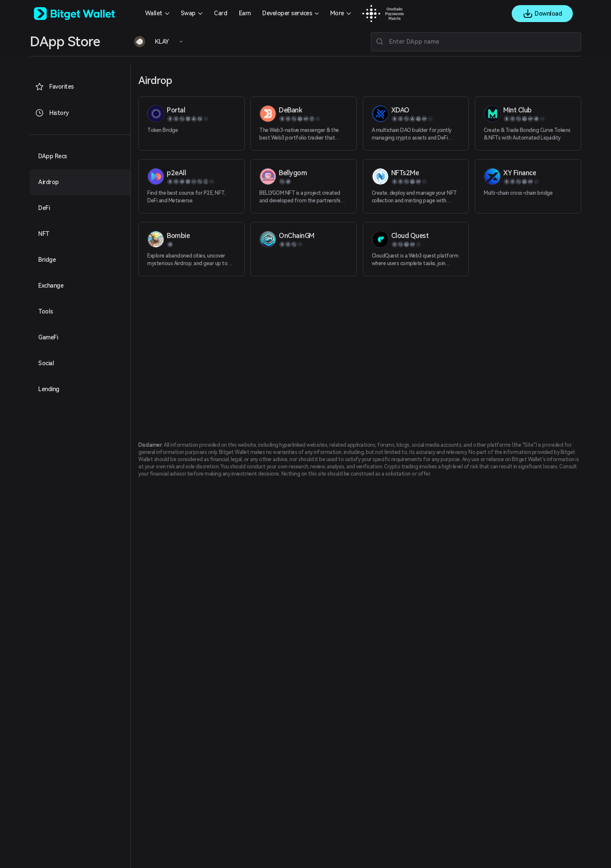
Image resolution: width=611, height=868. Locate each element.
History (52, 113)
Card (220, 13)
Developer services (287, 13)
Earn (245, 13)
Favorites (54, 87)
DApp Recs (53, 156)
